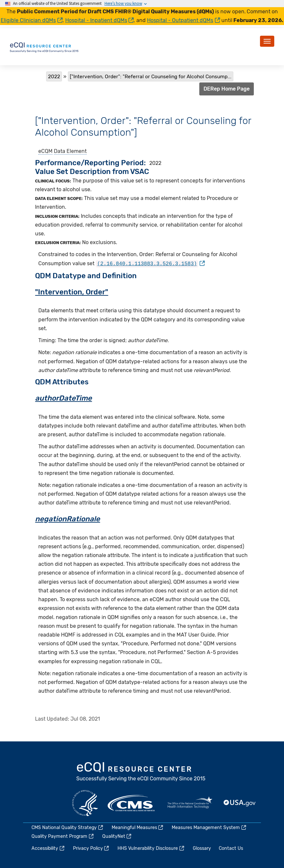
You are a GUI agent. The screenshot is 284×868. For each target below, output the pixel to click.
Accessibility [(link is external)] (48, 848)
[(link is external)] (150, 263)
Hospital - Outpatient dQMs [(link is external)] (184, 20)
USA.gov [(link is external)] (240, 802)
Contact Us (231, 848)
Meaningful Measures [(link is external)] (138, 827)
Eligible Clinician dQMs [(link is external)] (32, 20)
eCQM (45, 151)
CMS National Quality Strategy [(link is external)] (68, 827)
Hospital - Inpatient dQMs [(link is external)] (100, 20)
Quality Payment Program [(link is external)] (63, 836)
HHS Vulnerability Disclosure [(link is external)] (151, 848)
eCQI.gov (141, 772)
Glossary (202, 848)
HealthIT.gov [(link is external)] (190, 802)
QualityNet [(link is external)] (117, 836)
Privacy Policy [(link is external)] (92, 848)
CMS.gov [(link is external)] (132, 802)
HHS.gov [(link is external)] (85, 802)
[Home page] (44, 46)
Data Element (70, 151)
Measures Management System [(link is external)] (209, 827)
